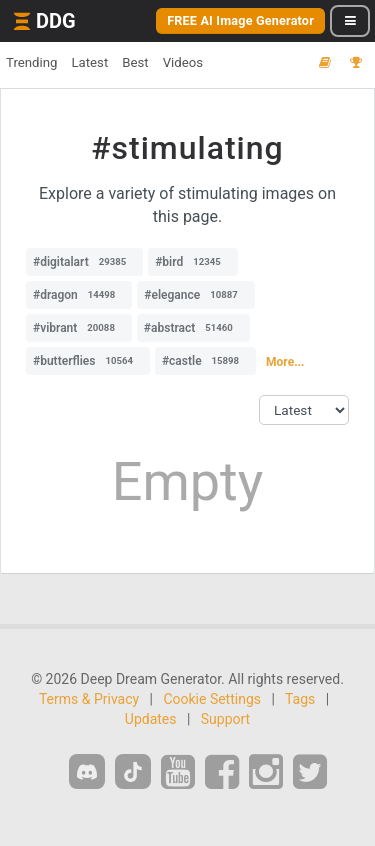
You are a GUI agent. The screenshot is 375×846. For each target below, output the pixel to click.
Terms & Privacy (89, 699)
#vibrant (79, 328)
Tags (300, 699)
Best (135, 62)
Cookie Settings (212, 699)
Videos (183, 62)
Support (225, 719)
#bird (193, 262)
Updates (151, 719)
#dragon (79, 295)
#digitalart (84, 262)
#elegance (195, 295)
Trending (31, 62)
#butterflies (88, 361)
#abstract (193, 328)
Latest (89, 62)
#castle (205, 361)
